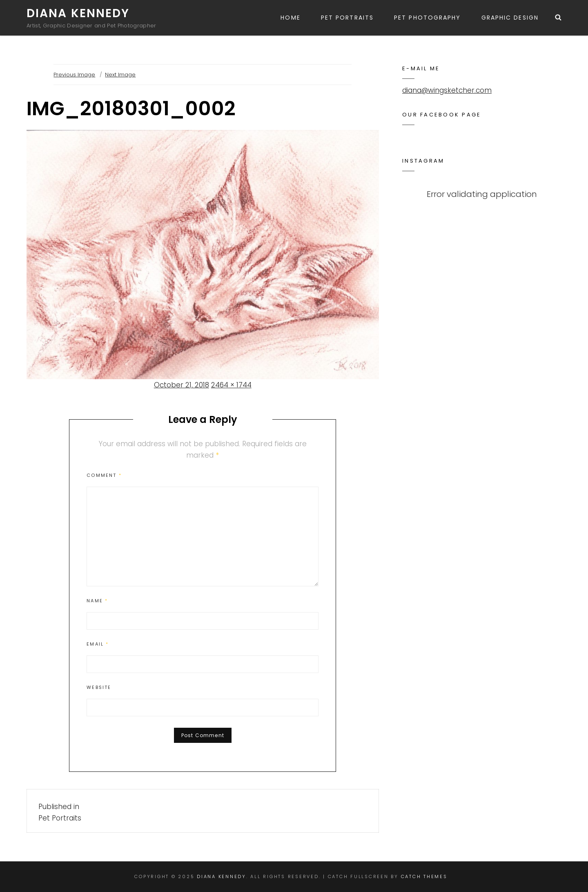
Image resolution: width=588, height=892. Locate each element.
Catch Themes (424, 876)
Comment (104, 475)
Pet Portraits (347, 18)
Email (98, 644)
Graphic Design (510, 18)
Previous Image (74, 75)
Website (99, 687)
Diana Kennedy (78, 13)
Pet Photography (428, 18)
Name (97, 601)
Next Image (120, 75)
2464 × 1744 (231, 385)
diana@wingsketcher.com (447, 90)
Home (290, 18)
